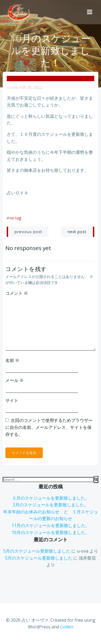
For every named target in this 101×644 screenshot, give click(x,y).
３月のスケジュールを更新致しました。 (51, 498)
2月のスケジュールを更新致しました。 (50, 505)
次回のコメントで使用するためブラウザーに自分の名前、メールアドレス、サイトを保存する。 (49, 427)
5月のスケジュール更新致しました (37, 551)
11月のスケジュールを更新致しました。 (51, 525)
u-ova (12, 87)
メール (15, 380)
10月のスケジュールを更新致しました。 (51, 532)
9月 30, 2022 (31, 87)
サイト (12, 400)
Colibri (67, 627)
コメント (17, 293)
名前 (12, 360)
